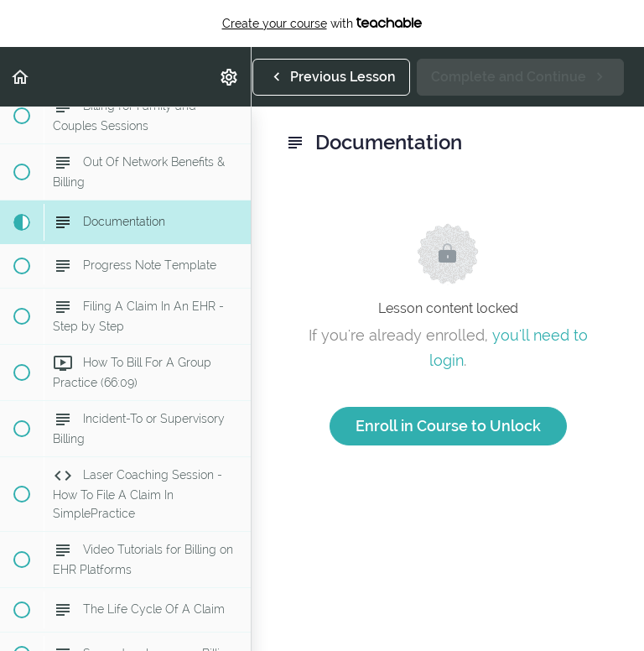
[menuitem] (230, 77)
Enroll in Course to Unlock (448, 426)
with (322, 23)
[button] (21, 77)
